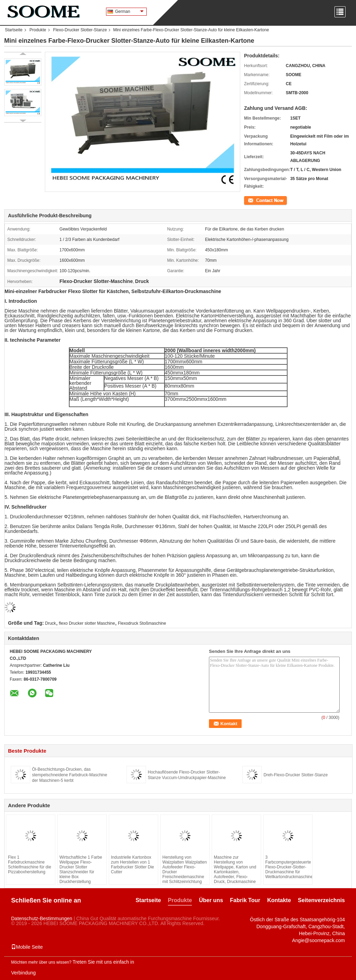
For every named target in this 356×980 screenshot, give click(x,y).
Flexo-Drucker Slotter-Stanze (80, 30)
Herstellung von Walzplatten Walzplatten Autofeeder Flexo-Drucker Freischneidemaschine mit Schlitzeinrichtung (185, 869)
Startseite (14, 30)
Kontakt (251, 200)
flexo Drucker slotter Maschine (87, 623)
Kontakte (279, 900)
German (129, 11)
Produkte (38, 30)
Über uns (211, 900)
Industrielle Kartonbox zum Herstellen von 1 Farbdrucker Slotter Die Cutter (132, 865)
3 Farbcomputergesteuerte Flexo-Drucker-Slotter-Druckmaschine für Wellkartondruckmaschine (288, 867)
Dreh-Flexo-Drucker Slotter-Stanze (296, 775)
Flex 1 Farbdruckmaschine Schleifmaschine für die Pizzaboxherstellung (30, 865)
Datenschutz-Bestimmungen (42, 918)
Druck (51, 623)
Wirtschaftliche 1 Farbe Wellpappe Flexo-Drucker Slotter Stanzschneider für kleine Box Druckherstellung (81, 869)
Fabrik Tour (245, 900)
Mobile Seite (27, 947)
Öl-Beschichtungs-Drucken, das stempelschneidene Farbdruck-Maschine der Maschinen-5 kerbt (70, 775)
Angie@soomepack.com (318, 940)
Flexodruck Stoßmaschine (142, 623)
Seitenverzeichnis (321, 900)
